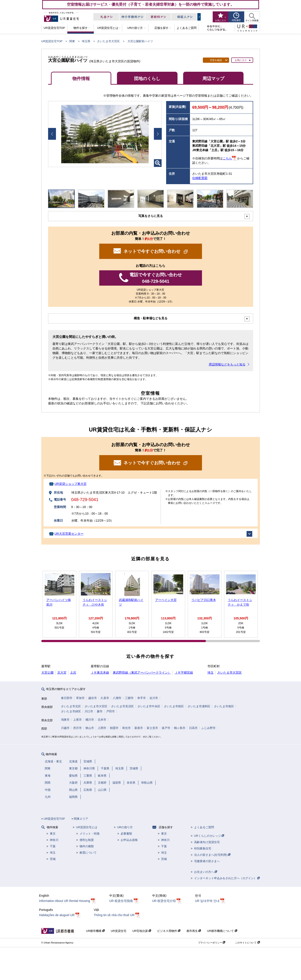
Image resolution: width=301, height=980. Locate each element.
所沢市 (77, 728)
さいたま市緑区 (71, 711)
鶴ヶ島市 (180, 728)
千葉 (53, 846)
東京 (53, 834)
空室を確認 (216, 60)
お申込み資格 (129, 840)
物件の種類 (87, 846)
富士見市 (152, 728)
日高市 (193, 728)
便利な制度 (87, 840)
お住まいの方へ (206, 872)
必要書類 (126, 834)
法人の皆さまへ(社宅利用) (212, 855)
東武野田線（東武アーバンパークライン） (142, 673)
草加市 (80, 698)
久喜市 (105, 698)
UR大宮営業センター (69, 534)
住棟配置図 (200, 178)
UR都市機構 (95, 931)
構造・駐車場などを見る (151, 318)
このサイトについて (247, 943)
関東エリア (81, 819)
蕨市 (100, 711)
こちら (227, 158)
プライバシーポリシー (212, 943)
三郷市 (129, 698)
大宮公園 (47, 673)
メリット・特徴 (90, 834)
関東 (72, 41)
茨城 (53, 859)
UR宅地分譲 (142, 931)
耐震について (88, 853)
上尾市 (77, 720)
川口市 (89, 711)
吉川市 (154, 698)
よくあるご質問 (204, 827)
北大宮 (62, 673)
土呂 (73, 673)
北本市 (102, 720)
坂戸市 (166, 728)
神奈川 (54, 840)
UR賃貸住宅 (119, 931)
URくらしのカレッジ (209, 836)
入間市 (102, 728)
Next (158, 134)
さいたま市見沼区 (122, 706)
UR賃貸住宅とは (87, 827)
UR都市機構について (222, 931)
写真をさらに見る (151, 216)
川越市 (65, 728)
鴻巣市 (65, 720)
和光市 (126, 728)
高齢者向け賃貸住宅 (207, 842)
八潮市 (117, 698)
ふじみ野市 (208, 728)
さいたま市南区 (224, 706)
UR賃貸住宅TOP (52, 41)
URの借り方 (125, 827)
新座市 (139, 728)
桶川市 (90, 720)
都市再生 (194, 931)
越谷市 (93, 698)
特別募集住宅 (203, 848)
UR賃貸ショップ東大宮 (70, 484)
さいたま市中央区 (149, 706)
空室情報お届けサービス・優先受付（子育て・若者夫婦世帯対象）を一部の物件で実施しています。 (150, 4)
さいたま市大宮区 (108, 41)
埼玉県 (86, 41)
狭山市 (90, 728)
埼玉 (211, 673)
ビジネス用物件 (169, 931)
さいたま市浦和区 (199, 706)
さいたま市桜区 (174, 706)
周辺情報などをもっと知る (227, 364)
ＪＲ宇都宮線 (184, 673)
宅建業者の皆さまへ (207, 861)
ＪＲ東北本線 (100, 673)
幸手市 (142, 698)
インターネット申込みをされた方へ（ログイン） (227, 878)
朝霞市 (114, 728)
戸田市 (110, 711)
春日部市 (67, 698)
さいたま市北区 (71, 706)
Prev (52, 134)
